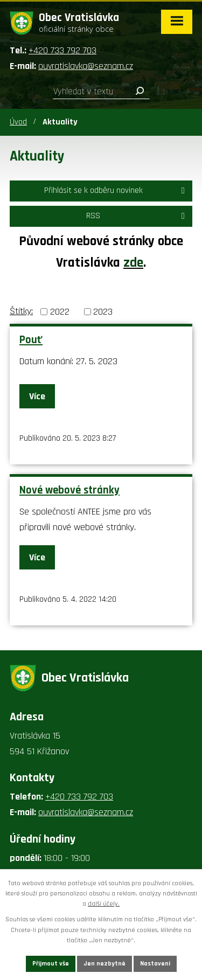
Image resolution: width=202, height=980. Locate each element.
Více (37, 396)
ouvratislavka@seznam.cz (86, 66)
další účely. (104, 904)
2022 (60, 312)
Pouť (31, 340)
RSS (137, 216)
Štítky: (21, 311)
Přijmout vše (51, 964)
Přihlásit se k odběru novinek (116, 190)
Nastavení (155, 964)
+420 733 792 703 (62, 50)
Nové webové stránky (69, 490)
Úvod (18, 122)
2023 (103, 312)
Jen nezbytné (105, 964)
